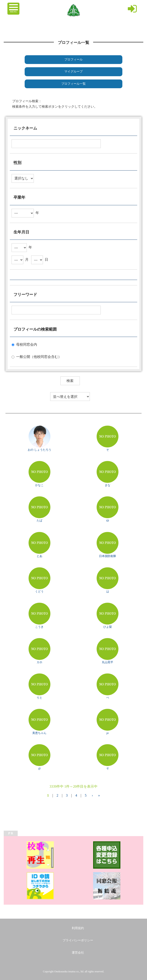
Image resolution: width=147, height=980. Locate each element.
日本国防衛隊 (108, 556)
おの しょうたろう (39, 450)
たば (39, 520)
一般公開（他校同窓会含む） (39, 357)
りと (39, 698)
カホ (39, 662)
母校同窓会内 (27, 344)
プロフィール (73, 60)
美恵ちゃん (39, 733)
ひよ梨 (108, 627)
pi (108, 733)
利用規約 (78, 928)
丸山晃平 (108, 662)
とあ (39, 556)
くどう (39, 591)
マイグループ (73, 72)
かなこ (39, 485)
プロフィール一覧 (73, 84)
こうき (39, 627)
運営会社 (78, 953)
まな (108, 485)
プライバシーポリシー (78, 940)
